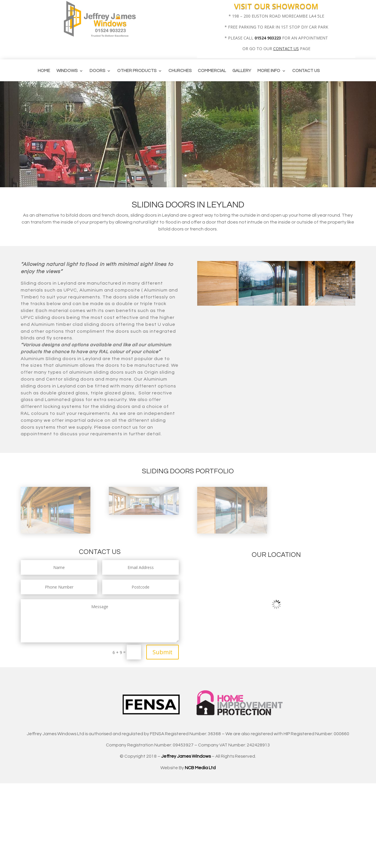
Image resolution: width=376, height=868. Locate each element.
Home (44, 71)
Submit (163, 652)
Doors (97, 71)
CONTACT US (286, 49)
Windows (67, 71)
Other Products (137, 71)
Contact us (306, 71)
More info (269, 71)
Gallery (242, 71)
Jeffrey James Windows (186, 756)
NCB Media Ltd (200, 768)
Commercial (212, 71)
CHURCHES (180, 71)
